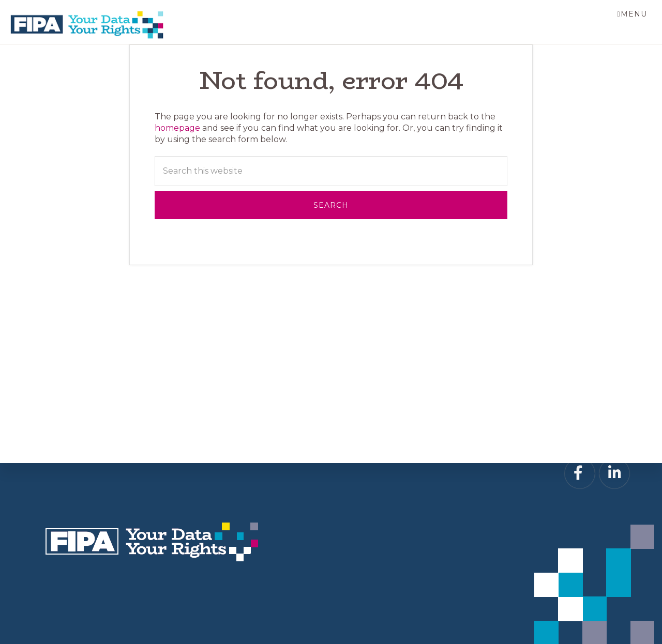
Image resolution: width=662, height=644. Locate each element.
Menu (633, 14)
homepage (177, 128)
